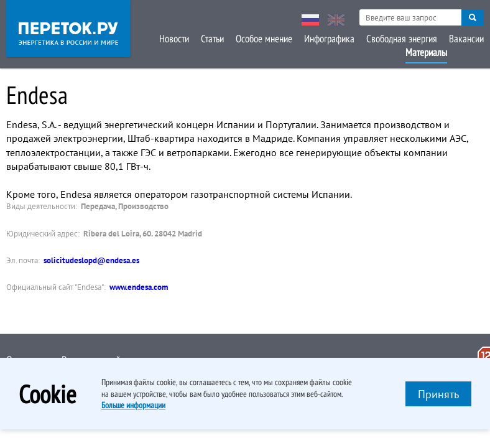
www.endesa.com (139, 287)
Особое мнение (264, 39)
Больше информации (133, 405)
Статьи (212, 39)
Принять (438, 394)
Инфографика (329, 39)
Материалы (426, 52)
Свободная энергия (402, 39)
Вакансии (466, 39)
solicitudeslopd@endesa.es (91, 260)
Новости (174, 39)
